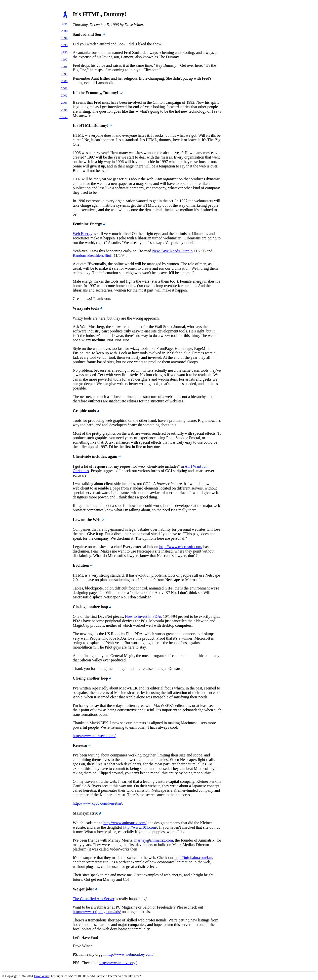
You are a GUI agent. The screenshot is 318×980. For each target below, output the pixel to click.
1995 (64, 45)
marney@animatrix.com (154, 840)
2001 (64, 88)
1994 (64, 38)
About (63, 117)
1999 (64, 74)
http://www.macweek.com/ (94, 736)
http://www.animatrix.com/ (125, 823)
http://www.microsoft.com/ (181, 547)
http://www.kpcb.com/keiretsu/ (97, 803)
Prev (65, 23)
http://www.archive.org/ (118, 963)
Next (64, 31)
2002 (64, 95)
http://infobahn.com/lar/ (193, 858)
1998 (64, 67)
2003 (64, 103)
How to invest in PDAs (143, 616)
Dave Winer (42, 976)
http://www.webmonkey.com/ (130, 954)
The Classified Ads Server (94, 899)
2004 (64, 110)
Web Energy (83, 234)
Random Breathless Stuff (93, 255)
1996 (64, 52)
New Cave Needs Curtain (172, 251)
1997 (64, 59)
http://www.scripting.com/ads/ (97, 912)
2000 (64, 81)
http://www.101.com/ (140, 827)
